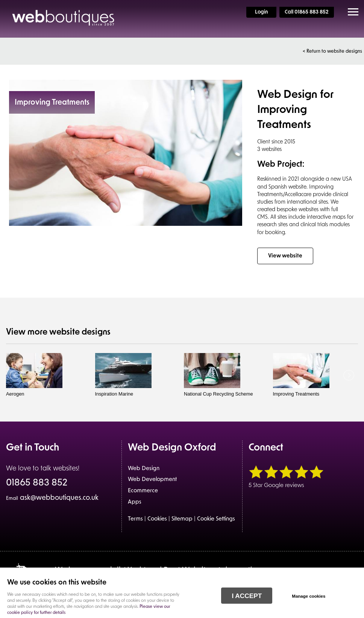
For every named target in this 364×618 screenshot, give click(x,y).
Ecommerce (143, 491)
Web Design (144, 469)
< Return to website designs (332, 51)
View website (285, 256)
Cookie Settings (216, 519)
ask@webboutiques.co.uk (52, 498)
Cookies (157, 519)
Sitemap (182, 519)
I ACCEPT (247, 596)
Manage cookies (309, 596)
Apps (135, 502)
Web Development (152, 480)
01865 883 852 (37, 484)
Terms (135, 519)
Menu (351, 12)
